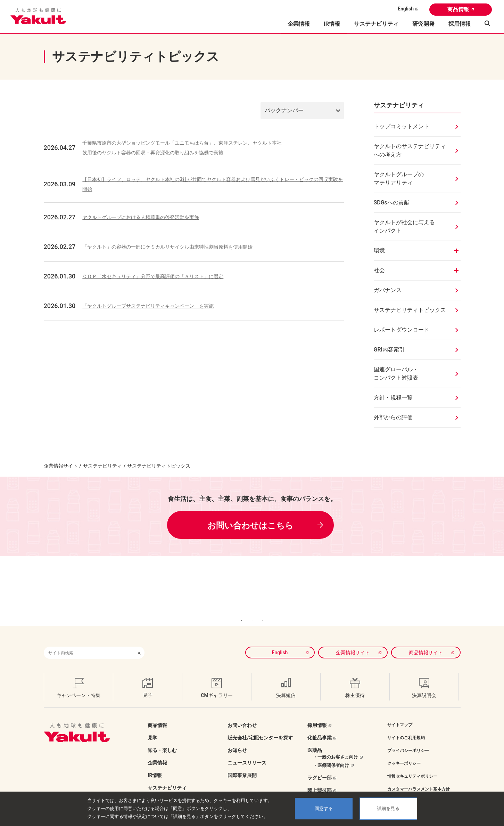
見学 (152, 727)
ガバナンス (388, 290)
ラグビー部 (320, 767)
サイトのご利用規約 (406, 727)
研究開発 (423, 24)
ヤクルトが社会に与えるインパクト (404, 226)
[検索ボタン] (139, 642)
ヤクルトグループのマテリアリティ (399, 179)
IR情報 (155, 765)
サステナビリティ (376, 24)
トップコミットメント (402, 126)
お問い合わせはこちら (250, 526)
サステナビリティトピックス (410, 310)
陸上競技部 (320, 780)
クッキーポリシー (404, 753)
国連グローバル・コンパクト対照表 (396, 374)
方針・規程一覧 (393, 398)
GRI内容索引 (389, 350)
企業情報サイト (61, 466)
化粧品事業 (320, 727)
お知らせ (237, 740)
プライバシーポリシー (408, 740)
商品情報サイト (426, 642)
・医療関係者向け (331, 755)
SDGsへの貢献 (392, 203)
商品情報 (458, 9)
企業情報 (157, 752)
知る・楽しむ (162, 740)
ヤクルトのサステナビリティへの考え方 (410, 150)
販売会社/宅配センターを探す (260, 727)
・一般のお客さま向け (336, 747)
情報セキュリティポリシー (412, 766)
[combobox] (89, 642)
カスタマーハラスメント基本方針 (419, 779)
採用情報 (460, 24)
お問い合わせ (242, 715)
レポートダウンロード (402, 330)
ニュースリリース (247, 752)
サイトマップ (400, 714)
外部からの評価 (393, 417)
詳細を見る (388, 808)
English (406, 9)
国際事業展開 (242, 765)
